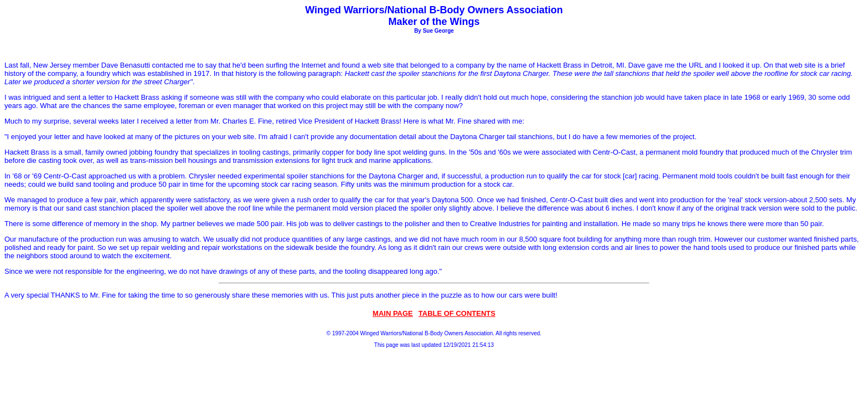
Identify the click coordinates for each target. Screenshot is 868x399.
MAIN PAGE (393, 313)
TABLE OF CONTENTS (457, 313)
